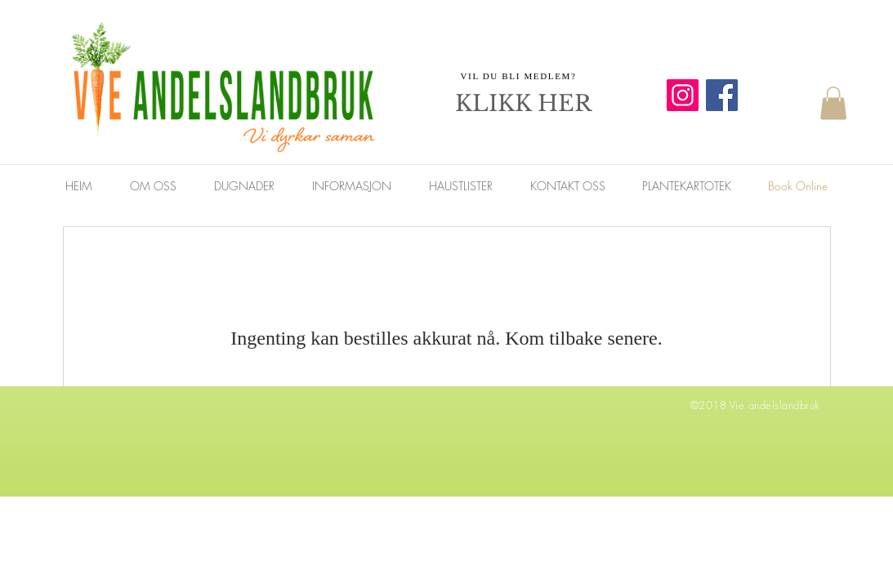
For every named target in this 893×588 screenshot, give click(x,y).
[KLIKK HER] (524, 104)
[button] (833, 103)
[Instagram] (683, 95)
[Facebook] (722, 95)
